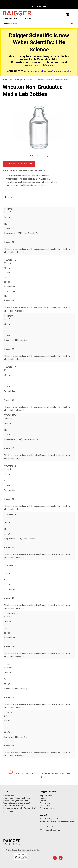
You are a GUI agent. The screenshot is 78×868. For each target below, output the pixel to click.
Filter (8, 197)
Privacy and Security (47, 808)
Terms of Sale (45, 803)
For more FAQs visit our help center (16, 812)
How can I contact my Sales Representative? (19, 808)
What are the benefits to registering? (17, 803)
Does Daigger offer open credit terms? (17, 798)
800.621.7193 (49, 826)
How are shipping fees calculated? (16, 801)
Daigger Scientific (20, 15)
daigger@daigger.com (52, 830)
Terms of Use (45, 806)
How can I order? (9, 796)
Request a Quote (46, 796)
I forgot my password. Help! (13, 806)
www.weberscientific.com (39, 65)
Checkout (43, 801)
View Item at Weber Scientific (19, 164)
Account (43, 798)
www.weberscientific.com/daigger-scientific (48, 71)
